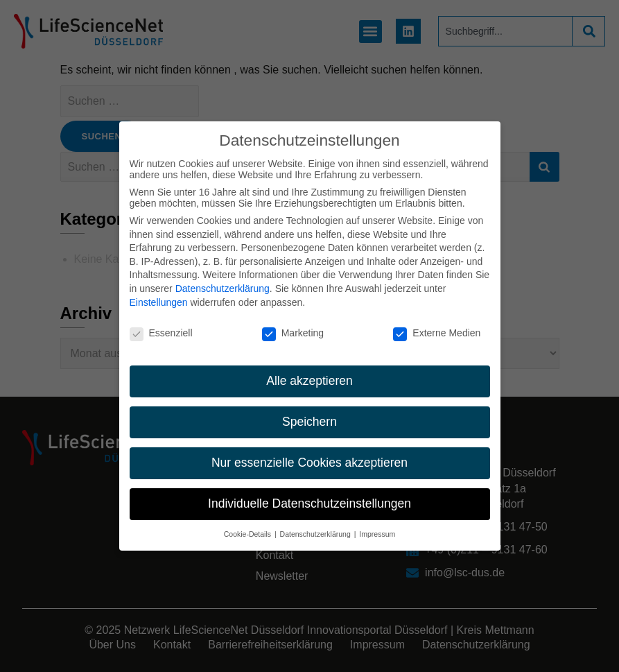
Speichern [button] (309, 409)
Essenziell (161, 320)
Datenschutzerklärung (223, 276)
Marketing (293, 320)
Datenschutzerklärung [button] (316, 522)
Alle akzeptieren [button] (309, 368)
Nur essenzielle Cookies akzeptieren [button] (309, 450)
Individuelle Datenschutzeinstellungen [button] (309, 491)
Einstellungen (159, 290)
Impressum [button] (377, 522)
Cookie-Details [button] (249, 522)
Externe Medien (437, 320)
